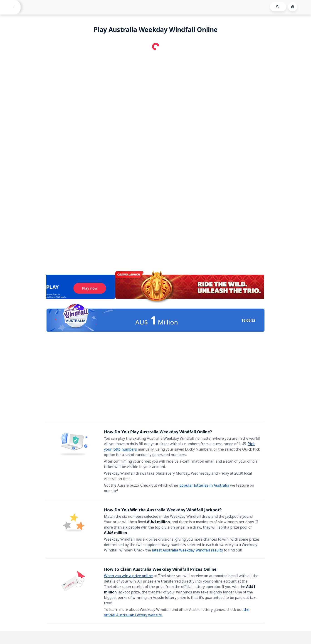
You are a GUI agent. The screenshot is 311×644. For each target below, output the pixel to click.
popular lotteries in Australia (204, 485)
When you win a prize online (128, 576)
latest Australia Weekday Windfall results (187, 550)
